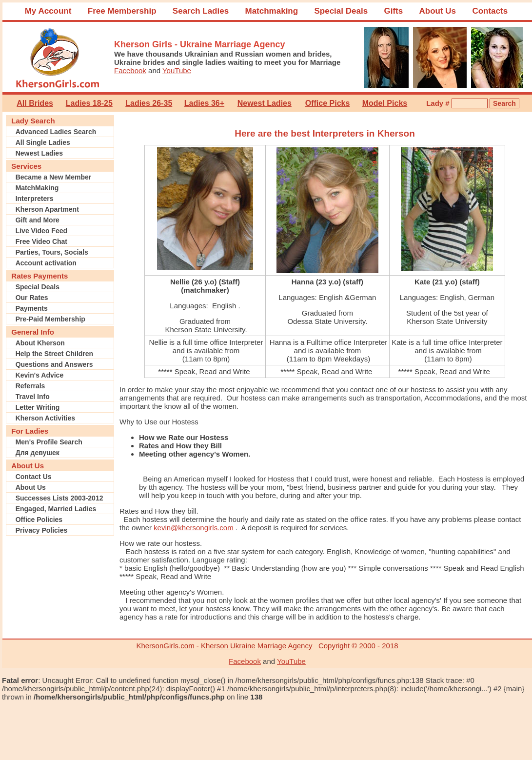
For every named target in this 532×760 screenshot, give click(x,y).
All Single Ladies (43, 142)
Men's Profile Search (49, 442)
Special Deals (341, 11)
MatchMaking (37, 188)
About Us (438, 11)
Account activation (46, 263)
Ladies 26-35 (149, 103)
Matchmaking (271, 11)
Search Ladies (201, 11)
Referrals (30, 386)
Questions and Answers (54, 364)
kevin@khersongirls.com (194, 528)
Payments (32, 308)
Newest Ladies (265, 103)
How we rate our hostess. (161, 543)
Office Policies (39, 520)
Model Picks (385, 103)
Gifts (393, 11)
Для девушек (38, 453)
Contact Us (34, 477)
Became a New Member (54, 177)
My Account (48, 11)
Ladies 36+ (204, 103)
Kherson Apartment (47, 209)
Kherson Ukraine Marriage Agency (256, 646)
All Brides (35, 103)
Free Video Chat (41, 241)
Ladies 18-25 (89, 103)
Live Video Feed (41, 231)
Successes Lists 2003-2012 (59, 498)
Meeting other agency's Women (171, 592)
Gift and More (38, 220)
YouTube (177, 70)
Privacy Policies (42, 530)
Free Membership (122, 11)
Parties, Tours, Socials (52, 252)
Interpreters (35, 199)
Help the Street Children (54, 354)
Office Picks (328, 103)
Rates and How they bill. (159, 511)
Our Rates (32, 298)
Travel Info (33, 397)
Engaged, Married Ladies (56, 509)
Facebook (130, 70)
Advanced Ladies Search (56, 132)
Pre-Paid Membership (50, 319)
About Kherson (40, 343)
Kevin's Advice (40, 375)
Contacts (490, 11)
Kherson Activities (45, 418)
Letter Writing (38, 407)
